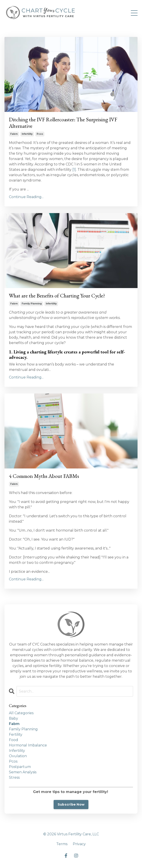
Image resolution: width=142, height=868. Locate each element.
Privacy (79, 844)
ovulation (18, 756)
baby (14, 718)
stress (14, 777)
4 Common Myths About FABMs (44, 476)
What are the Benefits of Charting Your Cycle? (57, 296)
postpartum (20, 767)
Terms (62, 844)
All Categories (21, 713)
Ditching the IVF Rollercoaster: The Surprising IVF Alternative (63, 123)
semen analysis (23, 772)
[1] (74, 170)
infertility (27, 134)
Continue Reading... (26, 197)
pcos (40, 134)
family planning (32, 304)
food (14, 740)
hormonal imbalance (28, 745)
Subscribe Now (71, 804)
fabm (14, 134)
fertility (16, 734)
